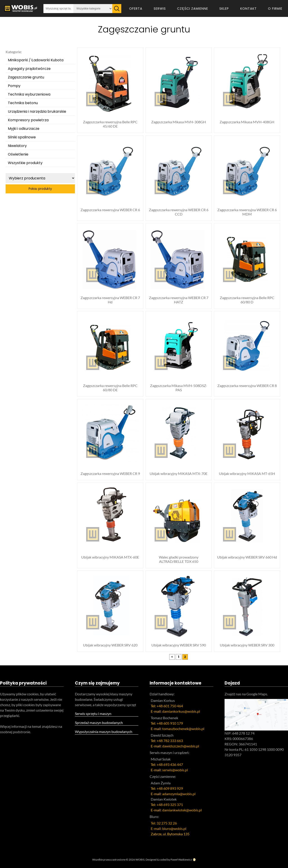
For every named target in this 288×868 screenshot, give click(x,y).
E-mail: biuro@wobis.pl (169, 828)
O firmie (275, 9)
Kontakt (249, 9)
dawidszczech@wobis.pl (181, 746)
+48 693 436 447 (170, 764)
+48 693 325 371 (170, 805)
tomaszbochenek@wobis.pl (183, 729)
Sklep (224, 9)
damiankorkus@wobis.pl (181, 711)
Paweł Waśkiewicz (181, 860)
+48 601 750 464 (170, 706)
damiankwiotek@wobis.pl (182, 810)
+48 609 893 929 (170, 788)
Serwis (160, 9)
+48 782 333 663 (170, 741)
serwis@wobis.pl (175, 770)
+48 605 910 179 (170, 723)
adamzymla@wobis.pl (179, 794)
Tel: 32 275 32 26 (164, 823)
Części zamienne (193, 9)
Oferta (136, 9)
